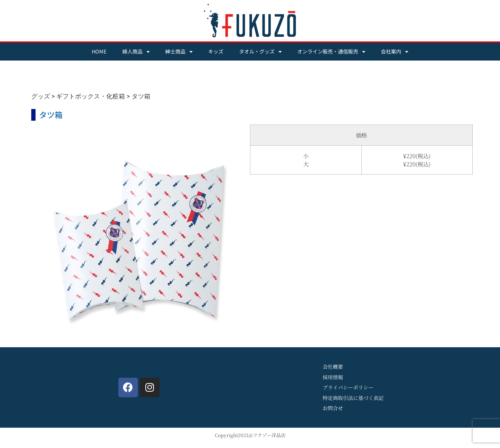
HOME (99, 51)
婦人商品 (136, 52)
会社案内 (395, 52)
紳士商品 (179, 52)
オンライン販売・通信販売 (331, 52)
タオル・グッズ (260, 52)
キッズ (216, 51)
